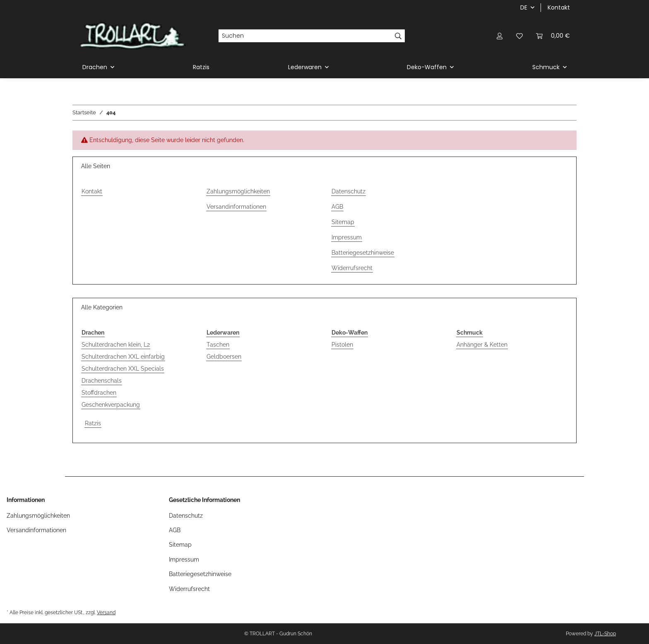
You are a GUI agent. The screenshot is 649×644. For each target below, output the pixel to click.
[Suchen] (305, 36)
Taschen (218, 345)
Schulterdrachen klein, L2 (116, 345)
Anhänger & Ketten (482, 345)
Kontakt (559, 7)
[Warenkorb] (553, 36)
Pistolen (342, 345)
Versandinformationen (236, 207)
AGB (337, 207)
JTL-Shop (605, 634)
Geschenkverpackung (111, 405)
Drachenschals (102, 381)
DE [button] (524, 7)
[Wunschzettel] (519, 36)
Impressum (347, 237)
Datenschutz (349, 191)
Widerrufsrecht (352, 268)
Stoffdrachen (99, 393)
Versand (106, 612)
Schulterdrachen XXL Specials (123, 369)
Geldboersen (224, 357)
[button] (500, 36)
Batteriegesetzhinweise (363, 253)
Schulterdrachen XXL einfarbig (123, 357)
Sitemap (343, 222)
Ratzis (93, 423)
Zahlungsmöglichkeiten (238, 191)
